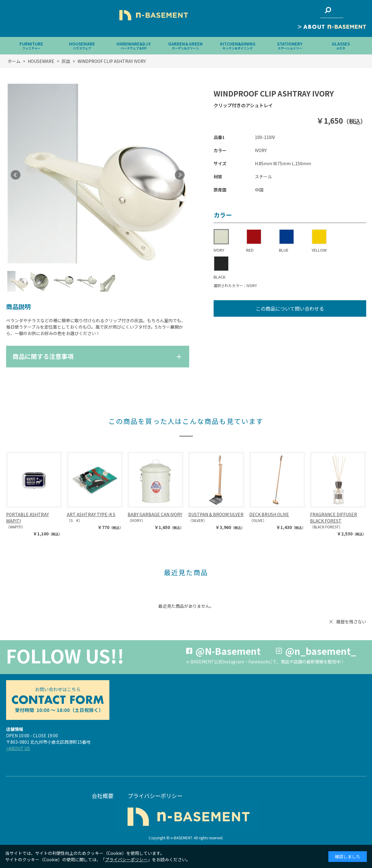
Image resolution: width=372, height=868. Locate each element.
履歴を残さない (351, 622)
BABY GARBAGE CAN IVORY (155, 514)
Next (180, 175)
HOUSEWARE (82, 46)
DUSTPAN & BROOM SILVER (216, 514)
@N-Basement (228, 651)
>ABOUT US (18, 748)
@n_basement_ (321, 651)
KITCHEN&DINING (238, 46)
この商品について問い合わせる (290, 308)
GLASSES (341, 46)
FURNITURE (31, 46)
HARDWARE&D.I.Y (134, 46)
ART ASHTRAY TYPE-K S (91, 514)
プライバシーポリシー (155, 796)
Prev (16, 175)
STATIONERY (290, 46)
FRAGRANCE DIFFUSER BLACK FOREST (334, 518)
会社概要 (103, 796)
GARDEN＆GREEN (185, 46)
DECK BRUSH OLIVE (269, 514)
